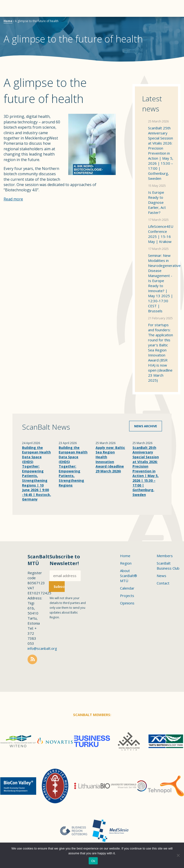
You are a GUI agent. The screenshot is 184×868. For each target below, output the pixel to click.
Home (8, 21)
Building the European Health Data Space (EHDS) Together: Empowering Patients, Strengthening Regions (73, 466)
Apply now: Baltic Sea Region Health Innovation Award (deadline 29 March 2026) (110, 459)
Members (165, 556)
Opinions (127, 603)
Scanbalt (168, 23)
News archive (146, 426)
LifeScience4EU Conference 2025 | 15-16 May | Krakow (161, 234)
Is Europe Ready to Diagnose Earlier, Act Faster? (157, 202)
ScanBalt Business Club (168, 566)
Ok (93, 861)
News (161, 576)
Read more (13, 199)
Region (126, 563)
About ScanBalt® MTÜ (129, 576)
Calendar (127, 588)
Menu (12, 8)
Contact (163, 583)
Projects (127, 596)
